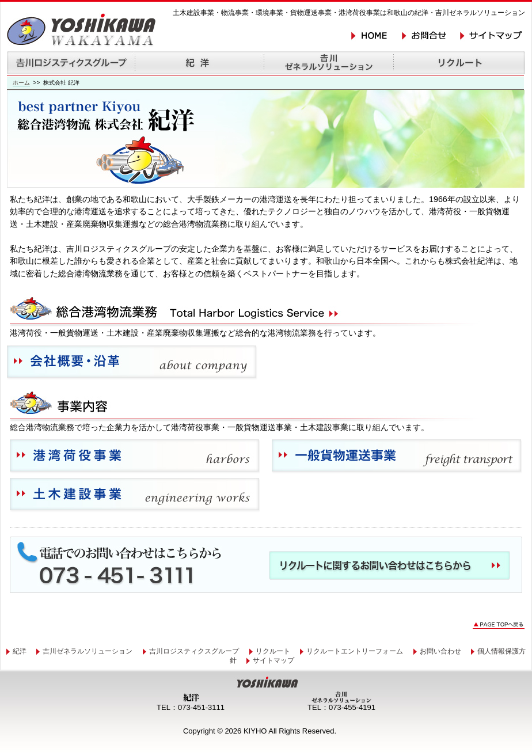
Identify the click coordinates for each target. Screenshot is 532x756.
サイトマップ (273, 660)
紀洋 (20, 651)
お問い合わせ (440, 651)
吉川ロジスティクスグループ (194, 651)
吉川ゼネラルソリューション (88, 651)
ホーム (21, 83)
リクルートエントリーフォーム (355, 651)
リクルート (273, 651)
